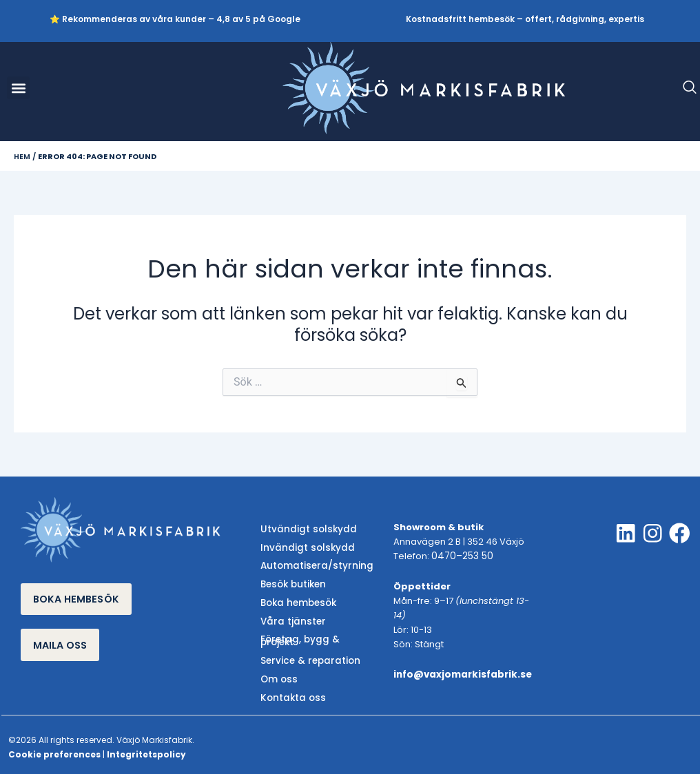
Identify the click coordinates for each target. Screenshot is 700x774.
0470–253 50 (460, 557)
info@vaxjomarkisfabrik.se (461, 674)
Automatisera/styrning (313, 565)
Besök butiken (292, 583)
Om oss (278, 672)
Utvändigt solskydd (305, 530)
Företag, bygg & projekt (315, 636)
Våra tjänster (290, 618)
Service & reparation (307, 654)
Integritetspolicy (146, 745)
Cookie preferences (54, 745)
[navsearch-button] (683, 88)
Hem (22, 156)
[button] (18, 88)
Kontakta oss (291, 689)
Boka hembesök (297, 601)
